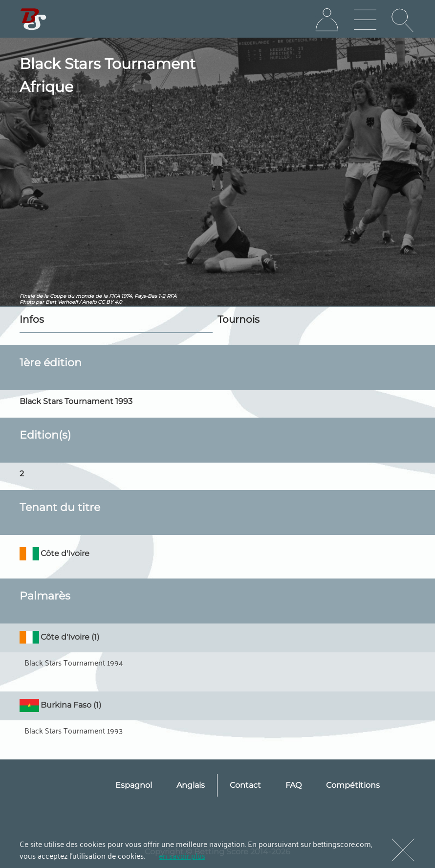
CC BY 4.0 (110, 302)
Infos (32, 319)
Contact (245, 785)
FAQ (294, 785)
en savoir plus (182, 855)
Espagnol (134, 785)
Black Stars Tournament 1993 (74, 730)
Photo (27, 302)
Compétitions (353, 785)
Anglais (191, 785)
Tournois (239, 319)
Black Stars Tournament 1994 (74, 662)
